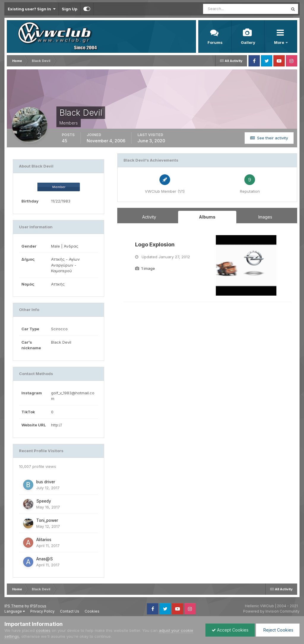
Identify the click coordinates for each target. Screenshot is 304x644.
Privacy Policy (42, 611)
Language (15, 611)
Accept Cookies (230, 630)
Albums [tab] (207, 217)
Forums (215, 42)
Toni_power (47, 520)
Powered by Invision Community (271, 611)
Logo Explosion (155, 244)
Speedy (44, 501)
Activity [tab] (149, 217)
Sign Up (69, 9)
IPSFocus (38, 606)
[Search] (226, 9)
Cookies (92, 611)
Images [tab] (265, 217)
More (280, 42)
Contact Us (70, 611)
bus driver (46, 482)
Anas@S (45, 559)
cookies (43, 630)
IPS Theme (14, 606)
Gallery (248, 42)
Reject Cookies (278, 630)
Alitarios (44, 540)
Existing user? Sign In (32, 9)
